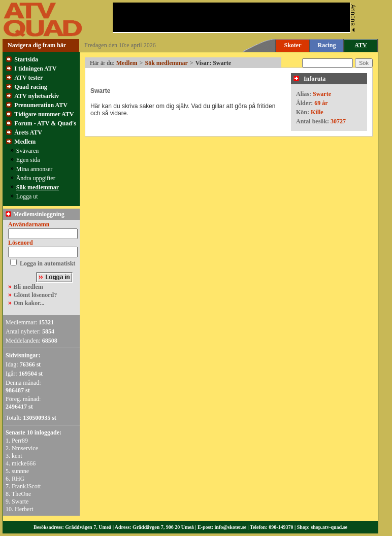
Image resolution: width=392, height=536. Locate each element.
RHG (18, 479)
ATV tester (28, 78)
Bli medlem (28, 287)
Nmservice (25, 448)
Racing (327, 45)
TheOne (22, 494)
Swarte (20, 501)
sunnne (20, 471)
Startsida (26, 59)
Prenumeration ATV (41, 105)
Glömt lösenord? (36, 295)
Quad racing (30, 87)
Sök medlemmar (38, 187)
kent (17, 456)
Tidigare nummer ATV (44, 114)
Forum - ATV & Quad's (45, 123)
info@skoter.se (231, 527)
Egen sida (28, 160)
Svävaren (28, 151)
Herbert (24, 509)
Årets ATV (28, 132)
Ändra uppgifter (36, 178)
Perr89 (20, 441)
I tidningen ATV (35, 69)
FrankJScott (26, 486)
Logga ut (27, 196)
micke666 (24, 463)
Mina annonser (35, 169)
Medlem (25, 142)
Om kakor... (29, 303)
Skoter (293, 45)
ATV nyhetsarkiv (37, 96)
